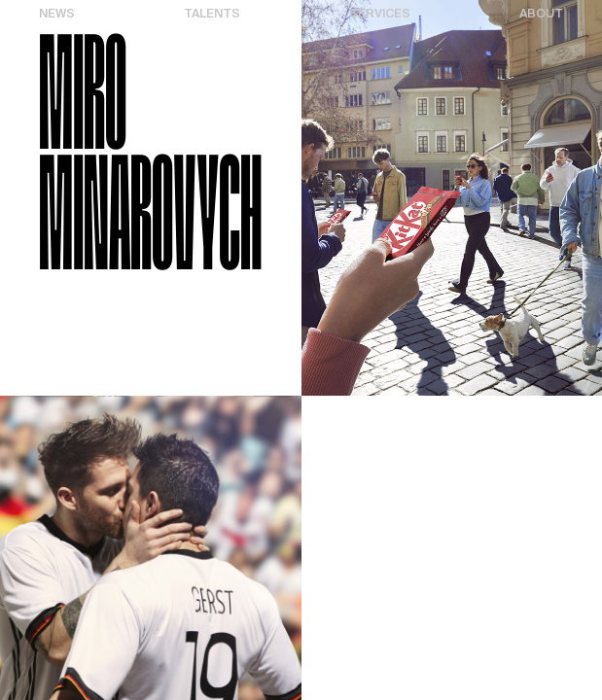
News (57, 14)
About (541, 14)
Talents (212, 14)
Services (380, 14)
